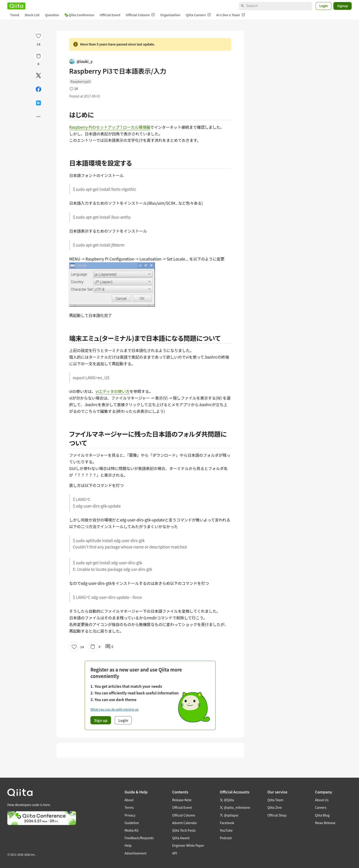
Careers (321, 807)
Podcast (226, 838)
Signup (343, 6)
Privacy (130, 815)
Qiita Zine (275, 807)
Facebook (227, 823)
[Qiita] (16, 6)
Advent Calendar (185, 823)
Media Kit (132, 830)
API (175, 853)
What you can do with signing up (114, 709)
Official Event (110, 15)
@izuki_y (81, 61)
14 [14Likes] (39, 44)
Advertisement (136, 853)
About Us (322, 800)
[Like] (38, 36)
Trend (15, 15)
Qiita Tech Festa (184, 830)
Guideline (132, 823)
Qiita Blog (322, 815)
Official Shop (277, 815)
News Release (325, 823)
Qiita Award (181, 838)
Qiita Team (275, 800)
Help (128, 845)
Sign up (101, 720)
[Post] (38, 75)
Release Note (182, 800)
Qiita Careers (198, 15)
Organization (170, 15)
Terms (129, 807)
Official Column (140, 15)
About (129, 800)
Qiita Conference (79, 15)
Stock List (32, 15)
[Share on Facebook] (38, 89)
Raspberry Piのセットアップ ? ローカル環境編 (110, 127)
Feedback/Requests (139, 838)
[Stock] (38, 56)
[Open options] (38, 117)
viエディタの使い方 (113, 391)
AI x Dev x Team (231, 15)
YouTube (226, 830)
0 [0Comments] (109, 647)
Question (52, 15)
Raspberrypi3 (80, 81)
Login (324, 6)
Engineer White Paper (188, 845)
